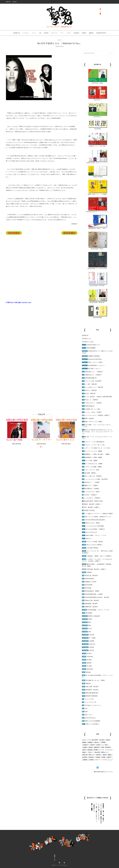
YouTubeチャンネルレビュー (92, 705)
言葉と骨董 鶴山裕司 (90, 687)
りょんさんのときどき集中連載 (93, 526)
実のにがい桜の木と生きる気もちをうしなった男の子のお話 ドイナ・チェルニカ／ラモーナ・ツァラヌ (97, 432)
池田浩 (108, 740)
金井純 (98, 745)
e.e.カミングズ (86, 740)
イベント (34, 33)
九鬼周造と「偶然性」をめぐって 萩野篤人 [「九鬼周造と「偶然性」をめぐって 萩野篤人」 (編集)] (99, 556)
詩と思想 (87, 666)
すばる (87, 628)
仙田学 (84, 750)
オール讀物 (89, 638)
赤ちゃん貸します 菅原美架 (92, 476)
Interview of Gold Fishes (92, 359)
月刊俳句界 (87, 657)
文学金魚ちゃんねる (88, 342)
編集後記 (91, 33)
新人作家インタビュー (91, 369)
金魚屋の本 (85, 335)
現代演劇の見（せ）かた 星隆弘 (93, 680)
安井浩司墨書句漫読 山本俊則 (92, 594)
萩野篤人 (99, 755)
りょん (110, 760)
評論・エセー (87, 715)
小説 (40, 33)
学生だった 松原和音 (90, 400)
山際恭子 (109, 757)
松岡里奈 (85, 757)
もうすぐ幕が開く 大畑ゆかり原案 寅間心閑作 (97, 397)
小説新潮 (88, 641)
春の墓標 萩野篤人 (89, 473)
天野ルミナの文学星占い (91, 724)
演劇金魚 (86, 683)
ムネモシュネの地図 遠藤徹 (92, 467)
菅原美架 (108, 747)
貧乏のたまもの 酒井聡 (91, 523)
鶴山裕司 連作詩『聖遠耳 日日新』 (93, 501)
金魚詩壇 (46, 33)
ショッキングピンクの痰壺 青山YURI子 (95, 479)
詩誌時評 (84, 33)
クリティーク (54, 33)
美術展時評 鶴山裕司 (90, 690)
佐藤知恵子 (97, 747)
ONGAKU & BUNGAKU (90, 696)
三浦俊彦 (98, 757)
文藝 (86, 632)
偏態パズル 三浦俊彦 (90, 485)
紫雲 (103, 747)
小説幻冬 (88, 650)
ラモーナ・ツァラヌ (101, 760)
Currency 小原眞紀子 (89, 495)
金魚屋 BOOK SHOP (101, 33)
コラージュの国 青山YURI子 (92, 381)
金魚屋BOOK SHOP (55, 858)
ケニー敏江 (105, 745)
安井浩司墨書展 (89, 348)
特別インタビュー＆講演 (92, 362)
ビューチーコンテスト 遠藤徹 (92, 451)
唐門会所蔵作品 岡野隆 (90, 591)
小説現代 (88, 647)
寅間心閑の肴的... (17, 444)
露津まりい (105, 752)
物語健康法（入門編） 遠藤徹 (92, 457)
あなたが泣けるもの (90, 532)
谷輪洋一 (85, 752)
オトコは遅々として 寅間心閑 (92, 387)
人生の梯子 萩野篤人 (90, 548)
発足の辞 (8, 2)
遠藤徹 (84, 742)
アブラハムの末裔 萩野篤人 (93, 542)
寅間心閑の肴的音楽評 (90, 693)
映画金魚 (86, 672)
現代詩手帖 (87, 669)
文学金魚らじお (86, 339)
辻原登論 (87, 572)
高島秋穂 (90, 750)
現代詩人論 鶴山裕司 (90, 575)
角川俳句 (87, 653)
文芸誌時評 (76, 33)
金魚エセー (87, 538)
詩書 (85, 712)
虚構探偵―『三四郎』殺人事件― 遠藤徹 (96, 454)
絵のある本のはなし (89, 718)
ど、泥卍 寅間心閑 (89, 384)
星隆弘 (110, 755)
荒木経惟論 (87, 613)
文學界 (87, 619)
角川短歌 (87, 660)
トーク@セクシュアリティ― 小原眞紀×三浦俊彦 (97, 514)
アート (62, 33)
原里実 (105, 755)
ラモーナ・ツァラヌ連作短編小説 (93, 442)
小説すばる (89, 644)
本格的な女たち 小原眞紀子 (92, 375)
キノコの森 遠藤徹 (90, 460)
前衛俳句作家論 (88, 579)
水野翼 (103, 757)
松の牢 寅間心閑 (89, 393)
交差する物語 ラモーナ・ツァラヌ (94, 535)
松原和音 (91, 757)
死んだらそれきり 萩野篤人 (92, 545)
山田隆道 (85, 760)
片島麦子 (92, 745)
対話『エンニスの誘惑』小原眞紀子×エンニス (96, 517)
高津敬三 (96, 750)
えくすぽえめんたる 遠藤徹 (92, 464)
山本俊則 (91, 760)
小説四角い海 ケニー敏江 (91, 409)
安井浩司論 (87, 588)
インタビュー (26, 33)
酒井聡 (90, 747)
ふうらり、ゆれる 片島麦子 (92, 412)
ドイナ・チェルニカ (106, 750)
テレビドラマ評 (88, 699)
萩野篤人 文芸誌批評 (91, 616)
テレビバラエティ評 (89, 702)
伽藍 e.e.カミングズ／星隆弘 (92, 422)
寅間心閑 (85, 755)
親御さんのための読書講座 (91, 721)
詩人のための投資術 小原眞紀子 (93, 529)
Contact (15, 2)
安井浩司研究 (87, 585)
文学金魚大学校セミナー (91, 345)
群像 (86, 625)
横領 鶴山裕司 (88, 418)
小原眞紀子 (85, 745)
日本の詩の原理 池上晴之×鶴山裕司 (93, 520)
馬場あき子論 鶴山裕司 (90, 600)
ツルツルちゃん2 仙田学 (91, 492)
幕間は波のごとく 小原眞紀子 (92, 372)
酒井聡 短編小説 (88, 406)
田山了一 (91, 752)
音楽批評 (60, 40)
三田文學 (88, 635)
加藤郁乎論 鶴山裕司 (90, 607)
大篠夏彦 (90, 742)
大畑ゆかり (97, 742)
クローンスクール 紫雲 (90, 470)
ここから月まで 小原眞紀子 (91, 498)
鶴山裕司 (98, 752)
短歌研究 (87, 663)
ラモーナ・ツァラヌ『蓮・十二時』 (94, 445)
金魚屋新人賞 (16, 33)
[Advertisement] (20, 283)
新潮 (86, 622)
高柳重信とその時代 (89, 582)
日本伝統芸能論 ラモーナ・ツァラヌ (96, 610)
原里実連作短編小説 (89, 378)
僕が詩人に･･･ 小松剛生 (91, 482)
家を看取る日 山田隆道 (90, 489)
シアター (69, 33)
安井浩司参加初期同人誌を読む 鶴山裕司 (96, 597)
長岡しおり (92, 755)
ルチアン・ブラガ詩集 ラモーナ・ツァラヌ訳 (96, 448)
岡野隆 (103, 742)
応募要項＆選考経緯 (91, 356)
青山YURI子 (95, 740)
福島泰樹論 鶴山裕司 (90, 604)
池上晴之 (102, 740)
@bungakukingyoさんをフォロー (104, 772)
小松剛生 (85, 747)
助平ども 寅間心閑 (89, 390)
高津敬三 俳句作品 (88, 510)
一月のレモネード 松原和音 (92, 403)
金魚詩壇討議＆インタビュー (93, 365)
